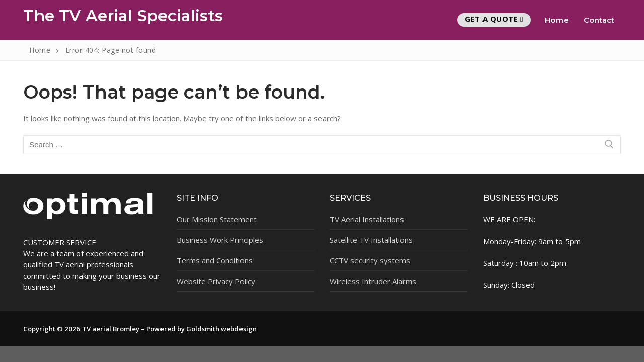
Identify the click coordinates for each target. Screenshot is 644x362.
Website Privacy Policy (216, 281)
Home (40, 50)
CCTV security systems (370, 260)
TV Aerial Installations (367, 219)
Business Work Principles (220, 240)
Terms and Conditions (215, 260)
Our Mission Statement (217, 219)
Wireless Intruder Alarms (373, 281)
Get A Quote (494, 19)
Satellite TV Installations (371, 240)
